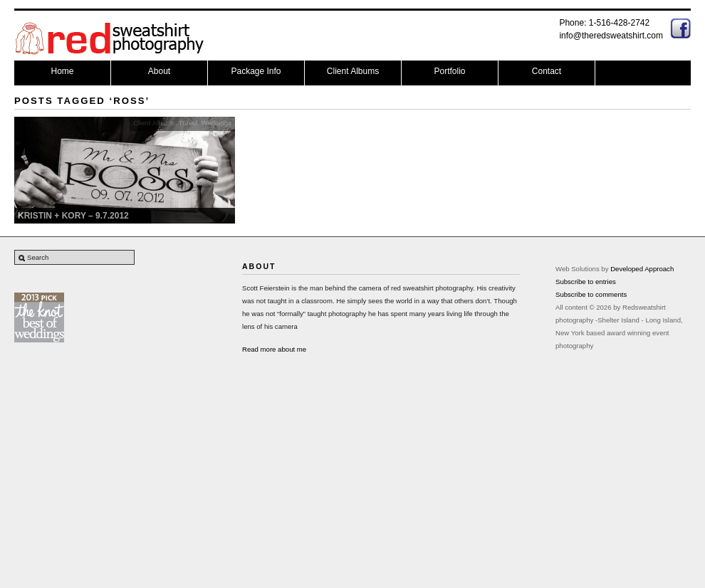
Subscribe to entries (586, 282)
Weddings (217, 123)
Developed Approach (642, 269)
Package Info (256, 71)
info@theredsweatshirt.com (611, 36)
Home (62, 71)
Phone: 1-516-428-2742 (604, 23)
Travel (188, 123)
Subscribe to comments (591, 294)
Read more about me (274, 349)
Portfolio (449, 71)
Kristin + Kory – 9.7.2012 (73, 216)
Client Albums (353, 71)
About (159, 71)
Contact (547, 71)
